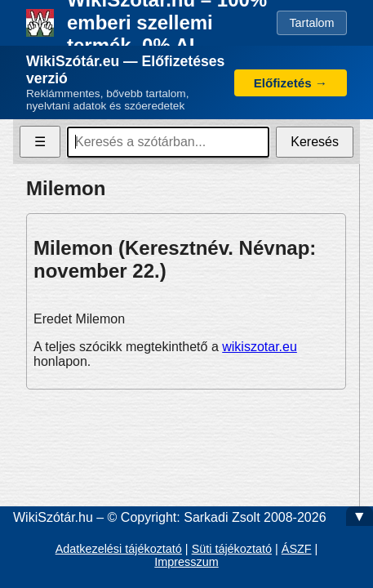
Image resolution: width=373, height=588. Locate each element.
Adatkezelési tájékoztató (119, 549)
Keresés (315, 142)
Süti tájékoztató (232, 549)
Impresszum (186, 562)
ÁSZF (297, 549)
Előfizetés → (291, 83)
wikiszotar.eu (260, 347)
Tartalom (311, 23)
